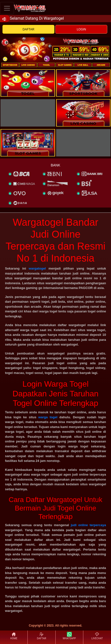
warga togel (48, 417)
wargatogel (37, 268)
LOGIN (81, 29)
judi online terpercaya (88, 525)
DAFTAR (29, 29)
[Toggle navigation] (7, 8)
